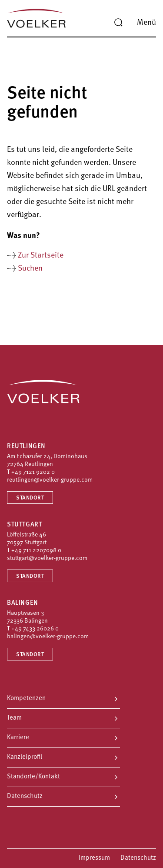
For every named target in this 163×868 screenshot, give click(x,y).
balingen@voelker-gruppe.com (48, 637)
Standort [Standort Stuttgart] (30, 576)
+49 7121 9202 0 (33, 472)
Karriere (18, 738)
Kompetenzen (26, 699)
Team (14, 718)
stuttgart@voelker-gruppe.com (47, 558)
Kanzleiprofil (25, 757)
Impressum (94, 858)
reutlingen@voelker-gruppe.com (50, 480)
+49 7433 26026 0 (35, 629)
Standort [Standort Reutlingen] (30, 498)
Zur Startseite (41, 256)
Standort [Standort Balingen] (30, 655)
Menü (146, 23)
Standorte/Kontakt (33, 777)
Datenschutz (25, 796)
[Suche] (118, 23)
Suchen (30, 269)
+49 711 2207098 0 (36, 551)
